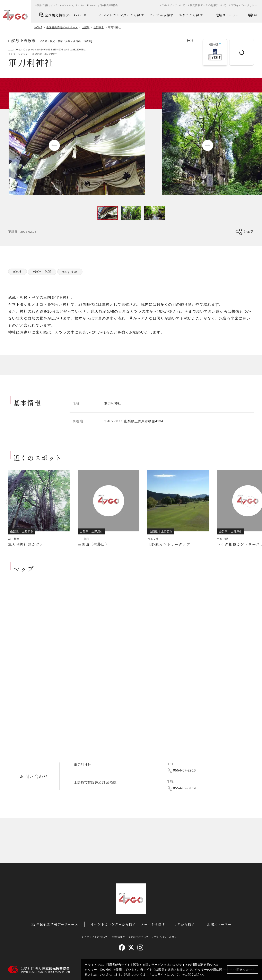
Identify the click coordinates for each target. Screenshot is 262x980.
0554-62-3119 (185, 788)
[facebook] (122, 948)
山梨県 (86, 27)
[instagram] (140, 948)
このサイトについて (165, 974)
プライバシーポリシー (244, 5)
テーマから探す (161, 15)
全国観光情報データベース (63, 15)
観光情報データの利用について (208, 5)
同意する (243, 970)
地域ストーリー (228, 15)
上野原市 (99, 27)
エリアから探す (191, 15)
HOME (38, 27)
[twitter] (131, 948)
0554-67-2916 (185, 770)
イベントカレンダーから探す (122, 15)
